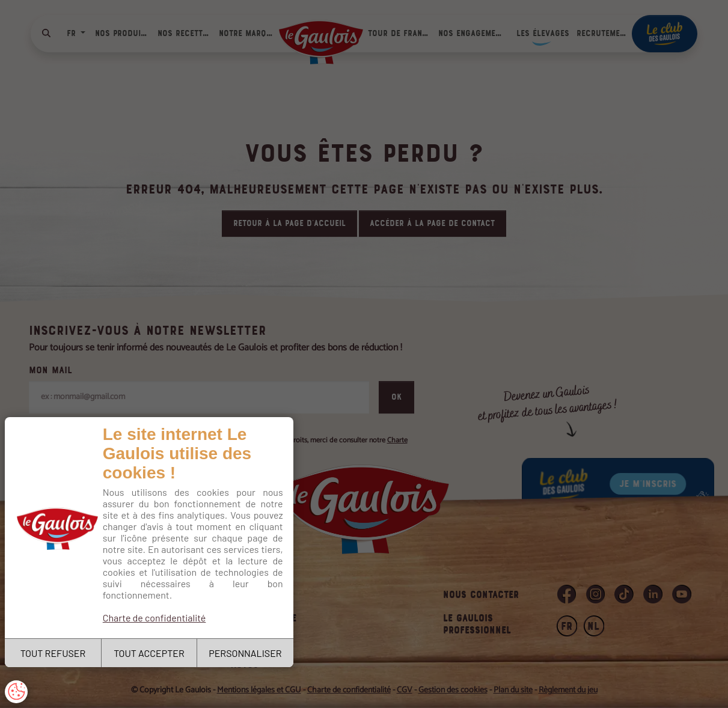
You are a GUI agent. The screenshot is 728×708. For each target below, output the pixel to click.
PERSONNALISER (245, 653)
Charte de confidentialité (154, 618)
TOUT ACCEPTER (149, 653)
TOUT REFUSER (53, 653)
